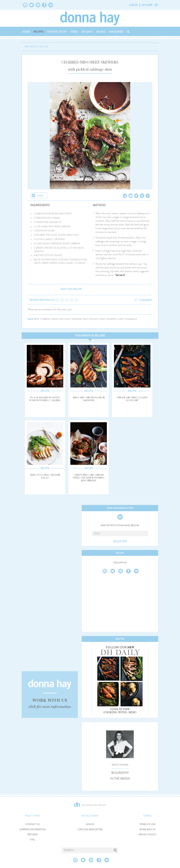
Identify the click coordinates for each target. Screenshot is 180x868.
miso (86, 319)
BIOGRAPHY (120, 773)
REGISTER (120, 541)
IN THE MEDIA (120, 779)
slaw (120, 319)
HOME (26, 32)
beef (37, 319)
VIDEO (74, 32)
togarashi (130, 319)
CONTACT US (33, 824)
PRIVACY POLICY (148, 835)
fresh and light (61, 319)
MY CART (147, 5)
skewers (112, 319)
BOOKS (101, 32)
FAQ (32, 840)
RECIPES (39, 32)
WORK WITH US (148, 830)
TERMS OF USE (147, 824)
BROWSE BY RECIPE (36, 47)
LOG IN (133, 5)
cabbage (45, 319)
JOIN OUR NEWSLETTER (90, 830)
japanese (77, 319)
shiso (102, 319)
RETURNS (33, 835)
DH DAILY (87, 32)
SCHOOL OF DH (57, 32)
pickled (94, 319)
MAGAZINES (116, 32)
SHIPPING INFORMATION (33, 830)
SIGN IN (90, 824)
